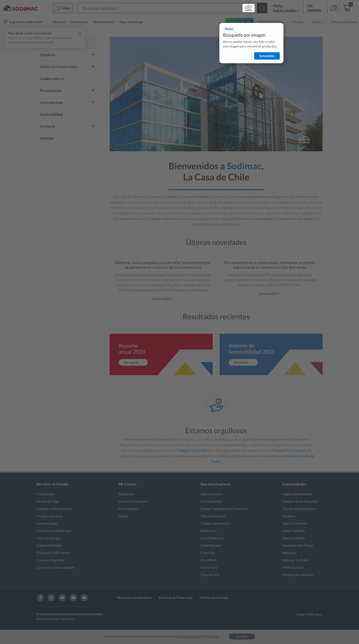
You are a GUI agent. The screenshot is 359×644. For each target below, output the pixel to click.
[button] (172, 8)
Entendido (267, 56)
